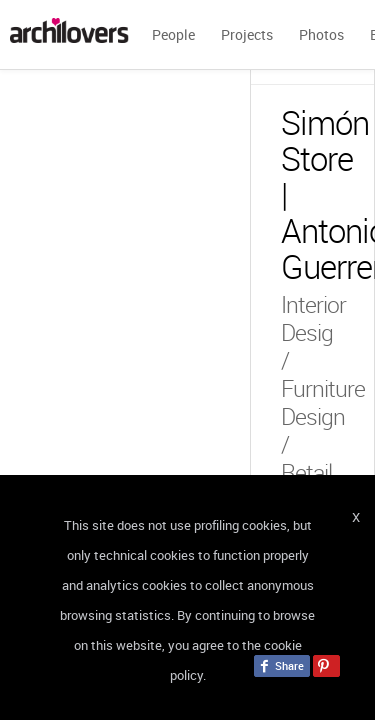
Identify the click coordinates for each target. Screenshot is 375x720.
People (173, 34)
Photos (321, 34)
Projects (247, 34)
